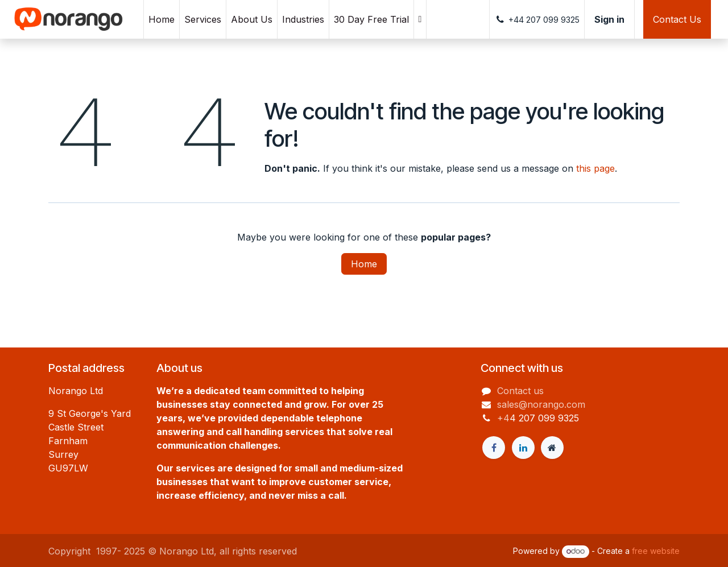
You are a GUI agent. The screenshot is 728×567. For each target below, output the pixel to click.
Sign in (609, 19)
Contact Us (677, 19)
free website (656, 551)
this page (595, 168)
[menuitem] (162, 19)
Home (364, 264)
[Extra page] (552, 448)
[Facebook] (494, 448)
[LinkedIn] (523, 448)
